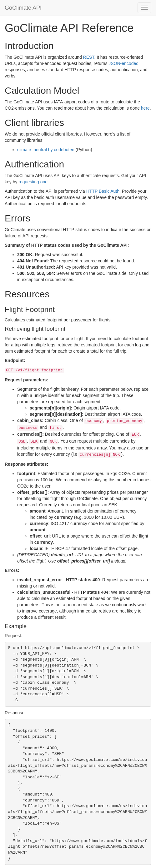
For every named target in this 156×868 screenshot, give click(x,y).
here (145, 108)
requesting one (33, 182)
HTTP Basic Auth (103, 191)
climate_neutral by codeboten (46, 150)
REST (89, 57)
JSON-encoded (123, 63)
